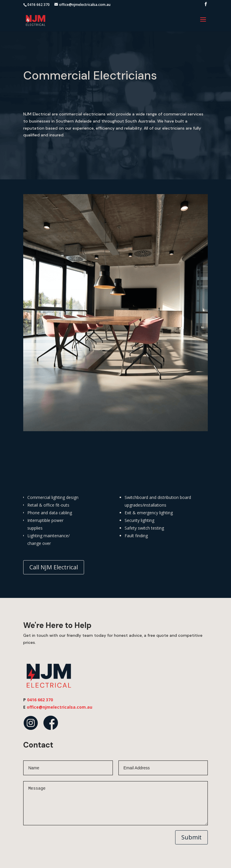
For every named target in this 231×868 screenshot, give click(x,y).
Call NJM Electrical (54, 567)
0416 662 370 (38, 5)
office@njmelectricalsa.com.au (60, 707)
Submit (191, 837)
